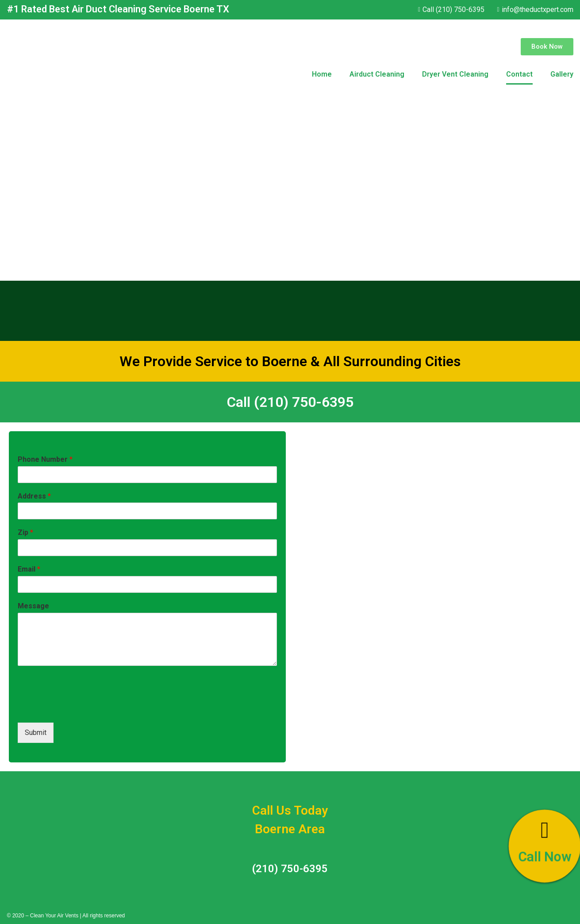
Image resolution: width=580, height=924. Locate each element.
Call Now (545, 857)
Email (29, 569)
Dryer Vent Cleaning (455, 74)
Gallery (562, 74)
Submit (36, 733)
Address (34, 496)
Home (322, 74)
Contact (519, 74)
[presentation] (85, 708)
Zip (25, 532)
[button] (547, 47)
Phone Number (45, 459)
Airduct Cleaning (377, 74)
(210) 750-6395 (290, 869)
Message (33, 606)
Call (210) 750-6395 (290, 402)
